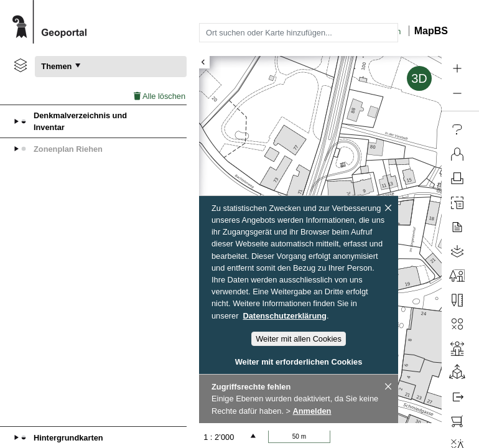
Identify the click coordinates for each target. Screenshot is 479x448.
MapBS (431, 31)
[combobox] (299, 32)
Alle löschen (160, 96)
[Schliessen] (388, 208)
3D (419, 78)
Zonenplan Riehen (68, 149)
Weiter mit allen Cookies (299, 339)
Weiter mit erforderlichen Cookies (299, 362)
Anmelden (312, 411)
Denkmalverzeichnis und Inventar (80, 121)
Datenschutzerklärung (285, 316)
